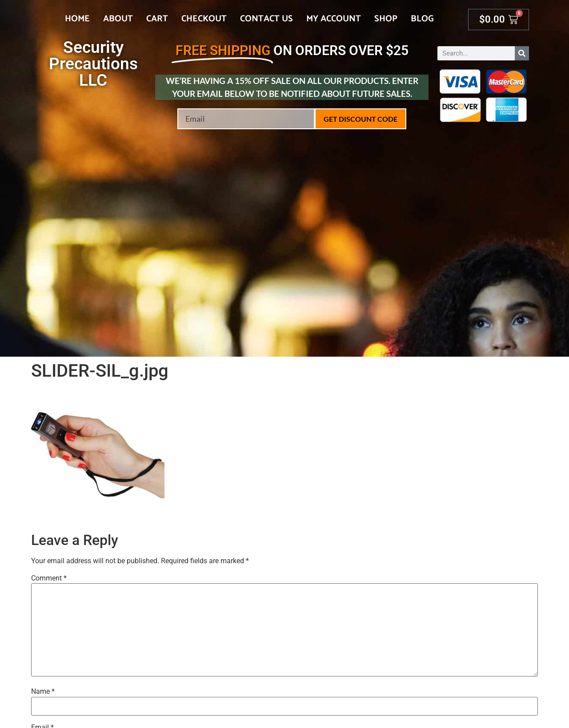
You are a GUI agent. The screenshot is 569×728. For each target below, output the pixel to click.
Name (43, 692)
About (118, 19)
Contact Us (266, 19)
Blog (422, 19)
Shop (386, 19)
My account (334, 19)
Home (77, 19)
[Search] (522, 53)
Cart (157, 19)
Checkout (204, 19)
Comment (49, 578)
